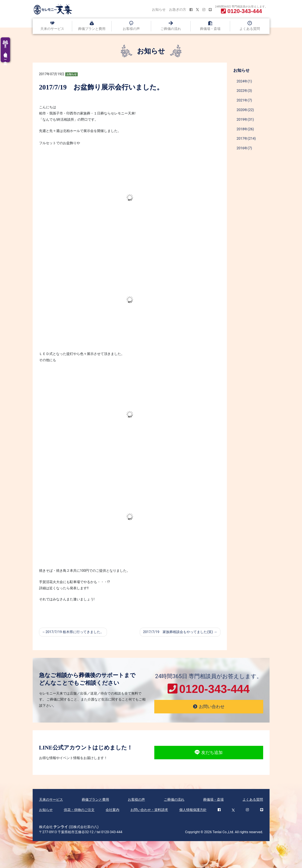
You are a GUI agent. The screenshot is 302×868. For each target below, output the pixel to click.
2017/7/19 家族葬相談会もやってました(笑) (178, 632)
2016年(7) (244, 148)
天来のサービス (52, 29)
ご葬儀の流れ (171, 29)
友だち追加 (209, 753)
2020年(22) (245, 110)
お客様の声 (131, 29)
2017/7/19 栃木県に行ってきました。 (75, 632)
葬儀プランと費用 (92, 29)
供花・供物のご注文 (79, 810)
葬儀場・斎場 (210, 29)
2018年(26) (245, 129)
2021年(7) (244, 100)
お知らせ (159, 10)
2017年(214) (246, 139)
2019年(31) (245, 119)
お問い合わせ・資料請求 (149, 810)
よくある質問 (250, 29)
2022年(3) (244, 91)
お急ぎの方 (178, 10)
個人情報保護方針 (193, 810)
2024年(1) (244, 81)
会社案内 (112, 810)
